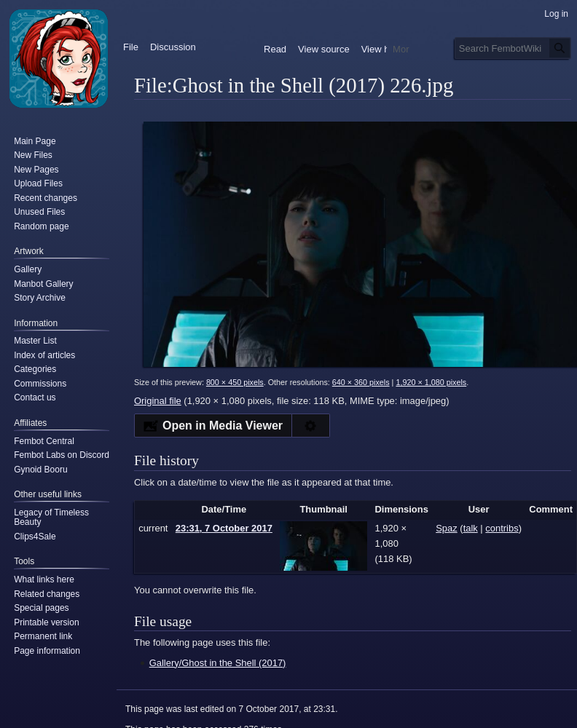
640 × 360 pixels (361, 382)
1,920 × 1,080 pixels (431, 382)
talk (471, 528)
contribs (502, 528)
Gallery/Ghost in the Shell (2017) (218, 663)
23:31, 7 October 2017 (224, 528)
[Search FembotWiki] (513, 48)
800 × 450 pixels (235, 382)
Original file (158, 401)
